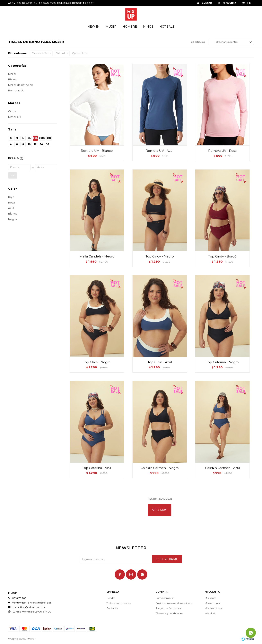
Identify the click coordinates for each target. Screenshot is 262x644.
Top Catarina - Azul (97, 468)
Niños (148, 27)
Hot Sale (167, 27)
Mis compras (212, 603)
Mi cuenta (211, 598)
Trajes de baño (40, 53)
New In (93, 27)
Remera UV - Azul (160, 151)
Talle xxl (60, 53)
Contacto (112, 608)
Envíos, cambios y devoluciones (174, 603)
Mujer (111, 27)
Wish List (210, 613)
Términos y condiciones (169, 613)
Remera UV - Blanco (97, 151)
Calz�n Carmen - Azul (222, 468)
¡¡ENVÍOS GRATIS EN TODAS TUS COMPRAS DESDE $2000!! (51, 3)
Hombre (130, 27)
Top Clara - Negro (97, 362)
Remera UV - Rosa (222, 151)
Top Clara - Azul (160, 362)
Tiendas (111, 598)
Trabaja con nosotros (119, 603)
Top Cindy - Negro (160, 256)
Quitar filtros (80, 53)
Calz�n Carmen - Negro (160, 468)
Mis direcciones (213, 608)
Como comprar (165, 598)
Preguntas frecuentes (168, 608)
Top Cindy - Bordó (222, 256)
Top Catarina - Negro (222, 362)
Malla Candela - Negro (97, 256)
